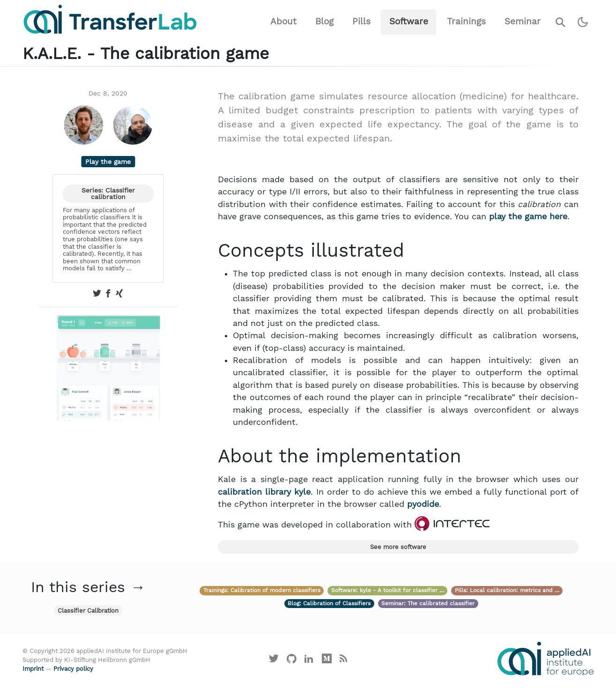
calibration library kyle (264, 492)
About (283, 21)
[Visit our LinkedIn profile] (309, 661)
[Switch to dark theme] (583, 22)
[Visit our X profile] (274, 661)
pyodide (423, 504)
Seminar (523, 21)
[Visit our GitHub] (291, 661)
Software (409, 21)
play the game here (528, 216)
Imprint (33, 669)
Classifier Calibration (88, 611)
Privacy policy (73, 669)
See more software (398, 547)
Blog (324, 21)
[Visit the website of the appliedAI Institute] (545, 659)
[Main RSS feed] (344, 661)
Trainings (466, 21)
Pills (361, 21)
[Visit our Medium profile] (327, 661)
